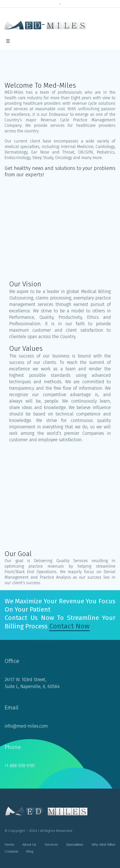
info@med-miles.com (26, 726)
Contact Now (69, 626)
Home (9, 844)
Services (51, 844)
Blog (30, 851)
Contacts (11, 851)
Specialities (75, 844)
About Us (29, 844)
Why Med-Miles (103, 844)
